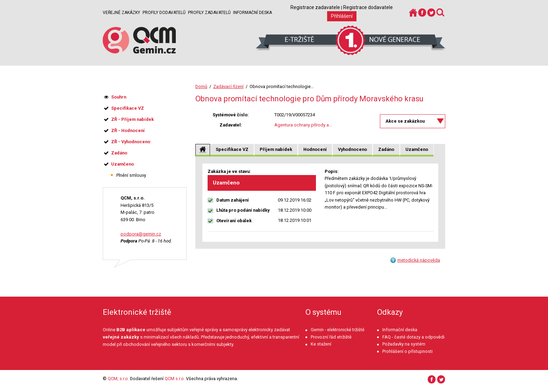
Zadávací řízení (228, 86)
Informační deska (253, 13)
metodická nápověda (419, 260)
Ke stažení (321, 344)
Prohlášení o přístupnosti (408, 351)
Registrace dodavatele (368, 7)
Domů (201, 86)
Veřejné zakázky (121, 13)
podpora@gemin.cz (141, 234)
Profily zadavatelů (209, 13)
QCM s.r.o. (175, 379)
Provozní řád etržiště (331, 337)
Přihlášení (342, 16)
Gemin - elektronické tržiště (338, 330)
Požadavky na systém (404, 344)
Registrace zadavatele (315, 7)
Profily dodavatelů (164, 13)
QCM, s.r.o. (118, 379)
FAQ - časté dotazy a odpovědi (413, 337)
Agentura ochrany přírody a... (303, 125)
